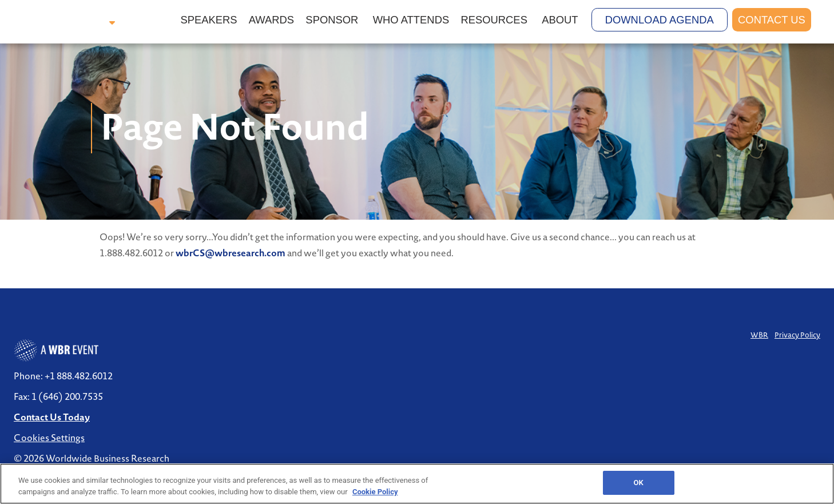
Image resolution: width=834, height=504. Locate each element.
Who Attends (411, 20)
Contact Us (772, 20)
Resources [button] (495, 20)
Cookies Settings (49, 438)
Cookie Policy (375, 492)
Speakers (208, 20)
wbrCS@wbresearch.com (231, 253)
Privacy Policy (797, 335)
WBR (759, 335)
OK (638, 483)
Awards (271, 20)
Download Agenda (660, 20)
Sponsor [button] (333, 20)
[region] (417, 484)
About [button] (561, 20)
